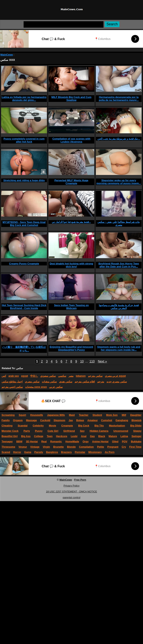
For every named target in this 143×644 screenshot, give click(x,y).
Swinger (136, 436)
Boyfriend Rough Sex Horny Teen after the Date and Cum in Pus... (119, 265)
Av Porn (110, 452)
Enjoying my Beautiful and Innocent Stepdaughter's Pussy (71, 348)
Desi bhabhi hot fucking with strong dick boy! (71, 265)
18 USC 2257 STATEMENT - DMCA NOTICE (71, 492)
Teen (50, 436)
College (39, 436)
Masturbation (117, 426)
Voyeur (23, 447)
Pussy (39, 431)
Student (97, 415)
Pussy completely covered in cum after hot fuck (24, 140)
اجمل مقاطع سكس (12, 382)
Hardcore (62, 436)
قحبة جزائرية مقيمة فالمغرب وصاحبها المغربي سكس (119, 307)
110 (92, 361)
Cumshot (107, 420)
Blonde (71, 447)
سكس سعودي (48, 376)
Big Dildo (136, 426)
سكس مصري (32, 382)
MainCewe (7, 55)
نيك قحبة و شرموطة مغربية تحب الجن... (119, 139)
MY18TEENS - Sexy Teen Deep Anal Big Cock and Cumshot (24, 224)
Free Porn (80, 480)
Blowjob (136, 420)
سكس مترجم (95, 376)
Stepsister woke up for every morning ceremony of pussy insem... (119, 182)
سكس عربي (56, 387)
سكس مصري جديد (117, 382)
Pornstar (80, 452)
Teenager (7, 441)
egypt (25, 376)
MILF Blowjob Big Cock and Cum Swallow (71, 99)
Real (44, 441)
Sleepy (137, 431)
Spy (82, 431)
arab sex (14, 376)
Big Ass (26, 436)
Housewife (37, 415)
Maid (72, 415)
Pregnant (113, 447)
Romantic (56, 441)
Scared (6, 452)
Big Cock (84, 426)
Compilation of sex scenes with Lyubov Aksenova (71, 140)
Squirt (22, 415)
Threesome (8, 447)
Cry (124, 447)
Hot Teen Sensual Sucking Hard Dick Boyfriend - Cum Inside (24, 307)
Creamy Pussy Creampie (24, 264)
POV (125, 441)
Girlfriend (69, 431)
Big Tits (99, 426)
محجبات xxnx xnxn (36, 387)
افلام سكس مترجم (85, 382)
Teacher (84, 415)
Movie (53, 426)
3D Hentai (32, 441)
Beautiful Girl (10, 436)
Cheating (7, 426)
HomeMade (72, 441)
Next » (102, 361)
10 (82, 361)
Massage (31, 420)
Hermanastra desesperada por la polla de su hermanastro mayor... (119, 99)
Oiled (115, 441)
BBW (19, 441)
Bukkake (136, 441)
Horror (17, 452)
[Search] (64, 24)
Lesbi (74, 436)
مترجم (101, 382)
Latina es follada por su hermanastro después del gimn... (24, 99)
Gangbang (122, 420)
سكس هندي (66, 382)
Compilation (86, 447)
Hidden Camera (99, 431)
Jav (71, 420)
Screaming (8, 415)
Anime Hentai (100, 441)
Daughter (136, 415)
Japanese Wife (56, 415)
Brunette (58, 447)
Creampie (67, 426)
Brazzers (66, 452)
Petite (100, 447)
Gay (92, 436)
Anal (84, 436)
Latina (124, 436)
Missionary (95, 452)
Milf (124, 415)
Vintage (35, 447)
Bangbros (52, 452)
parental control (71, 497)
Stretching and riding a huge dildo (24, 180)
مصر (71, 376)
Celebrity (38, 426)
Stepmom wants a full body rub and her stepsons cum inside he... (119, 348)
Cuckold (45, 420)
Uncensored (121, 431)
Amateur (93, 420)
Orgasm (18, 420)
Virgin (46, 447)
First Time (135, 447)
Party (27, 431)
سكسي (62, 376)
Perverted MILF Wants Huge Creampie (71, 182)
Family (6, 420)
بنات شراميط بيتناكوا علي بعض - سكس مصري (119, 223)
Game (28, 452)
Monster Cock (10, 431)
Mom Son (112, 415)
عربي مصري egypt (115, 376)
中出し (34, 376)
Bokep (80, 420)
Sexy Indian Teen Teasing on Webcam (71, 307)
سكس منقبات (49, 382)
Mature (113, 436)
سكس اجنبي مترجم (12, 387)
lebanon (81, 376)
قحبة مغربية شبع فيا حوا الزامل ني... (71, 222)
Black (102, 436)
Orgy (86, 441)
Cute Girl (53, 431)
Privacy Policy (72, 486)
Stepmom (59, 420)
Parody (39, 452)
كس (4, 376)
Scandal (23, 426)
